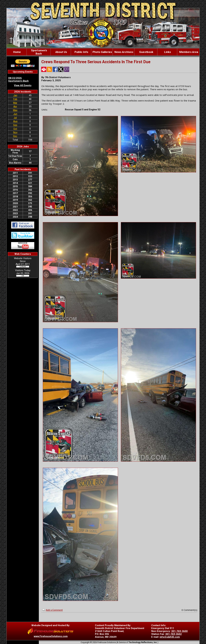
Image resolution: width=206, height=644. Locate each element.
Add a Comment (54, 610)
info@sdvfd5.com (170, 637)
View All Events (23, 85)
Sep (15, 125)
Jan (15, 95)
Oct (15, 129)
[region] (103, 52)
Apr (15, 106)
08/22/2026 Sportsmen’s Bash (18, 79)
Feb (15, 99)
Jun (15, 114)
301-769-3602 (173, 634)
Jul (15, 118)
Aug (15, 121)
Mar (15, 103)
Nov (15, 132)
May (15, 110)
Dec (15, 136)
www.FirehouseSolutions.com (51, 636)
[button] (61, 52)
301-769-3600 (179, 631)
